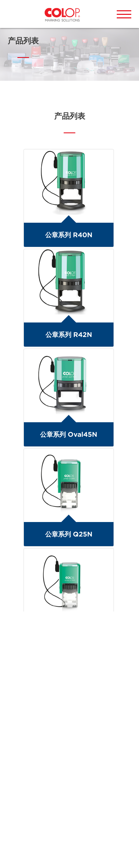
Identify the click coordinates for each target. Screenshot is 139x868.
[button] (124, 14)
